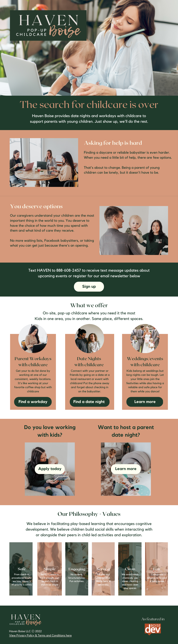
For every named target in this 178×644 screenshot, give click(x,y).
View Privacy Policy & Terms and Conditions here (40, 636)
